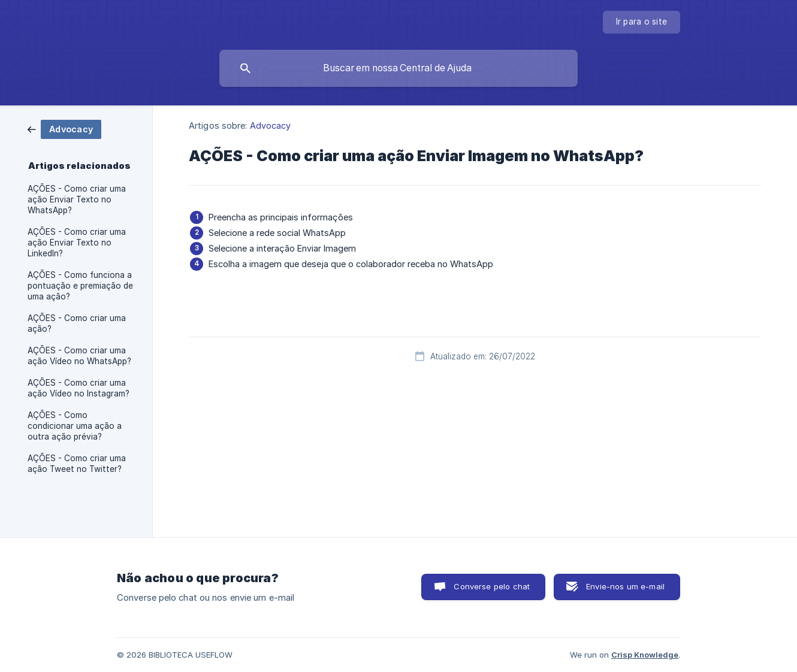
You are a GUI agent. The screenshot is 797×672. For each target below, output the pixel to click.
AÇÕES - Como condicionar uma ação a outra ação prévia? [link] (75, 426)
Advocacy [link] (271, 125)
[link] (64, 128)
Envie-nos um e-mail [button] (625, 586)
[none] (642, 22)
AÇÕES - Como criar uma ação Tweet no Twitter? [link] (77, 464)
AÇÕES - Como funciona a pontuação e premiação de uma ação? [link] (80, 286)
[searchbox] (398, 68)
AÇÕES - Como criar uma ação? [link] (77, 323)
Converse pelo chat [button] (492, 586)
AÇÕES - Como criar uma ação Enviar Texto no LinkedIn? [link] (77, 243)
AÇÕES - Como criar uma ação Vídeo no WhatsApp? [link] (79, 356)
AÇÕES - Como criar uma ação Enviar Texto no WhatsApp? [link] (77, 199)
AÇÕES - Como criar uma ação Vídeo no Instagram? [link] (79, 388)
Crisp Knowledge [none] (645, 655)
